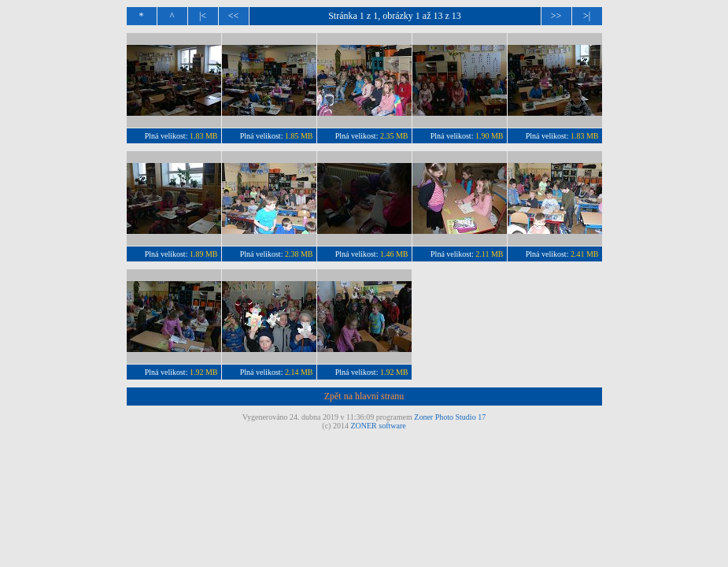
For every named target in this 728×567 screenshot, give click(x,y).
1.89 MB (204, 254)
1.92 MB (204, 372)
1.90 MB (490, 136)
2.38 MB (299, 254)
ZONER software (378, 426)
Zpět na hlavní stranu (364, 396)
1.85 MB (299, 136)
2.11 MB (489, 254)
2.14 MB (299, 372)
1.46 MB (394, 254)
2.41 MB (585, 254)
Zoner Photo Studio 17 (450, 417)
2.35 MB (394, 136)
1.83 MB (204, 136)
